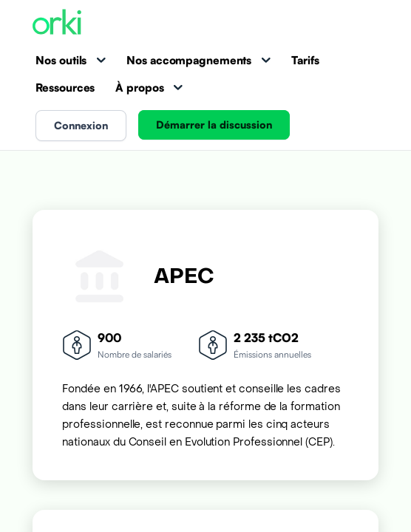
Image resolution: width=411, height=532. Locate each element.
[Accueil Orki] (57, 23)
